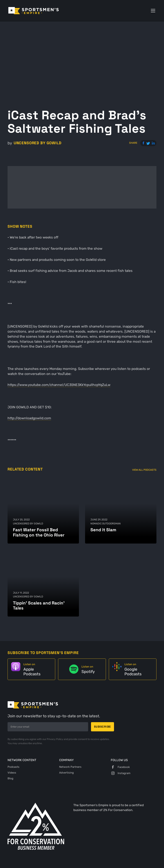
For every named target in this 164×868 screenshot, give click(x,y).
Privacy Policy (55, 739)
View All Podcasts (144, 470)
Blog (10, 778)
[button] (152, 11)
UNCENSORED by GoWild (38, 143)
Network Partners (70, 767)
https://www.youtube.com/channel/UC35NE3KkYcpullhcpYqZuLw (59, 385)
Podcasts (13, 767)
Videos (12, 773)
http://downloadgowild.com (29, 418)
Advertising (66, 773)
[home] (34, 11)
